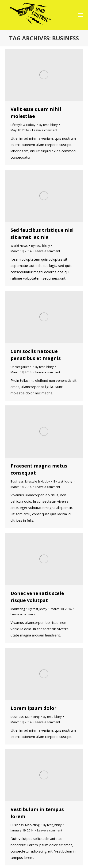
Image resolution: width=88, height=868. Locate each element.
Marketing (18, 609)
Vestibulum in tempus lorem (37, 813)
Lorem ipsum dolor (34, 708)
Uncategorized (21, 367)
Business (17, 481)
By (48, 125)
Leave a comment (45, 130)
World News (19, 246)
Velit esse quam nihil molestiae (36, 113)
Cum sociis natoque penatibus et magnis (36, 355)
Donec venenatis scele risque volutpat (37, 597)
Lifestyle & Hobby (23, 125)
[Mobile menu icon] (81, 15)
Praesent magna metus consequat (39, 469)
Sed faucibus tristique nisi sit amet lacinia (42, 234)
